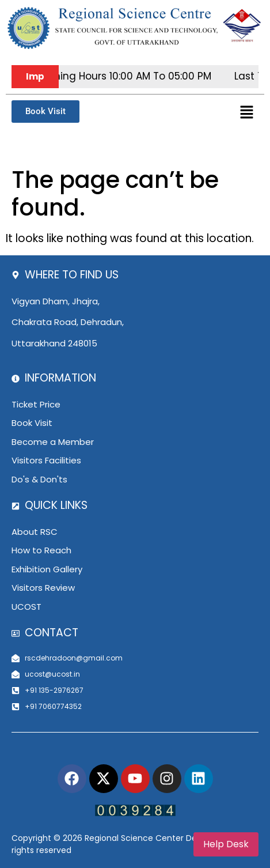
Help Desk (226, 844)
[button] (247, 113)
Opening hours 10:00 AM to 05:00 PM (129, 76)
